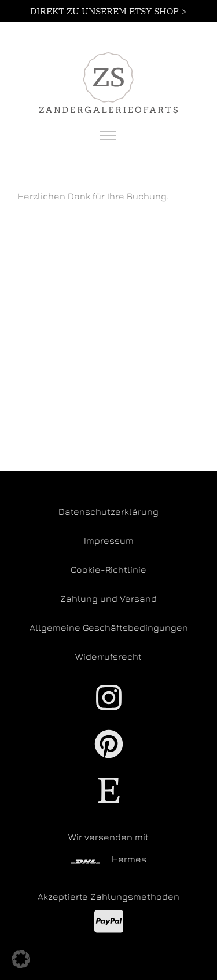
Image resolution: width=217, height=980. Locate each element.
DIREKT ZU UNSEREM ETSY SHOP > (108, 11)
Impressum (109, 540)
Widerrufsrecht (108, 656)
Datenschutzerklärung (108, 511)
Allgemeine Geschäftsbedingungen (109, 627)
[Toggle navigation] (108, 136)
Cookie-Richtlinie (108, 569)
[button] (21, 959)
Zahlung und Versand (108, 598)
